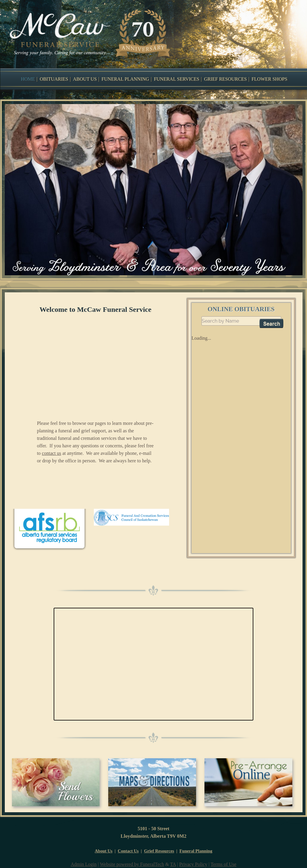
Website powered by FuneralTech (132, 864)
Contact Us (128, 851)
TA (173, 864)
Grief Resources (159, 851)
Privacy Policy (193, 864)
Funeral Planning (196, 851)
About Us (104, 851)
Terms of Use (223, 864)
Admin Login (84, 864)
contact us (52, 453)
